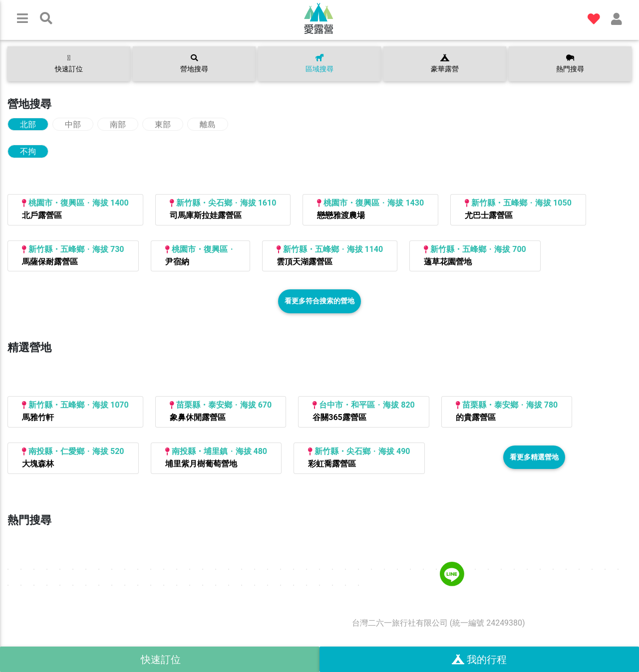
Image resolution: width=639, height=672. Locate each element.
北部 (28, 124)
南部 (118, 124)
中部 (73, 124)
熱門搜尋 (570, 64)
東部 (163, 124)
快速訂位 (69, 64)
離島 (208, 124)
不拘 (28, 151)
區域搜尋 (319, 64)
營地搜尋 (194, 64)
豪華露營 (445, 64)
